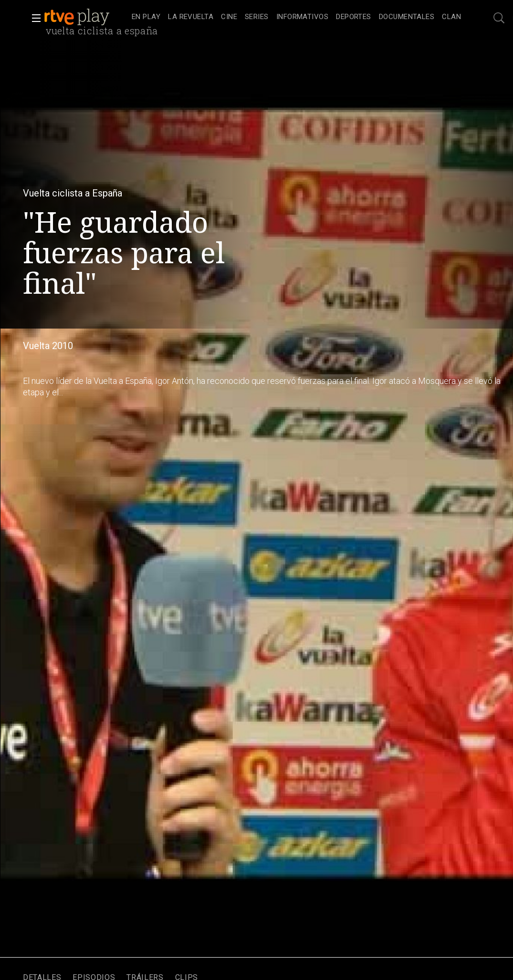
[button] (33, 18)
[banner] (86, 17)
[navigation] (296, 17)
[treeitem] (146, 17)
